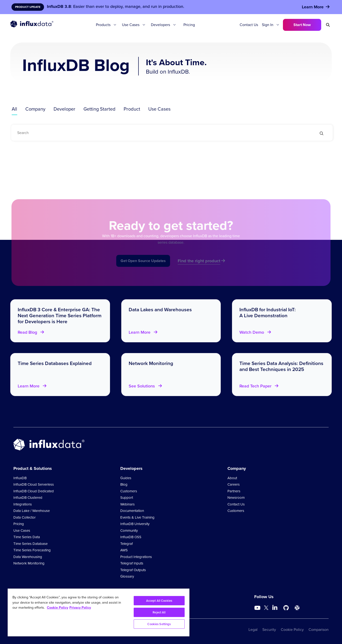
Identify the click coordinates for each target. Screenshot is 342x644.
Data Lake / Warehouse (32, 511)
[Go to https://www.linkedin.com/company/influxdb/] (275, 607)
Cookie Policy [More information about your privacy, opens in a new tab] (58, 607)
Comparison (319, 630)
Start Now (302, 25)
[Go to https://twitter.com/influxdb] (266, 609)
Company (35, 109)
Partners (234, 491)
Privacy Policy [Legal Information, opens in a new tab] (80, 607)
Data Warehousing (28, 557)
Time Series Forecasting (32, 550)
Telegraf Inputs (132, 563)
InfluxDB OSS (131, 537)
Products (103, 25)
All (14, 109)
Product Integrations (136, 557)
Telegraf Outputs (133, 570)
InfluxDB (20, 478)
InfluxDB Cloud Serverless (34, 484)
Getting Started (99, 109)
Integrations (23, 504)
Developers (160, 25)
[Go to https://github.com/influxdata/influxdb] (286, 608)
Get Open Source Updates (143, 266)
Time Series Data (27, 537)
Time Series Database (30, 544)
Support (127, 498)
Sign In (268, 25)
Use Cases (131, 25)
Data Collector (25, 517)
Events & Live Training (137, 517)
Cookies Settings (159, 624)
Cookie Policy (292, 630)
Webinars (127, 504)
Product (132, 109)
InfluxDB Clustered (28, 498)
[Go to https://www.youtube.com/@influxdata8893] (258, 608)
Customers (129, 491)
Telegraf (127, 544)
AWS (124, 550)
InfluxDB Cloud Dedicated (34, 491)
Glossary (127, 576)
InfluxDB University (135, 524)
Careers (234, 484)
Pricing (189, 25)
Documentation (132, 511)
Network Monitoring (29, 563)
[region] (99, 612)
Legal (253, 630)
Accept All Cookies (159, 601)
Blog (124, 484)
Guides (126, 478)
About (232, 478)
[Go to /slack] (297, 608)
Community (129, 531)
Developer (64, 109)
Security (269, 630)
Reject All (159, 612)
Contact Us (249, 25)
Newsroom (236, 498)
